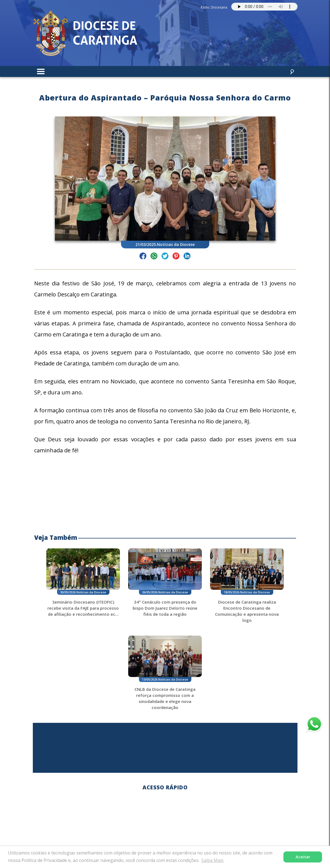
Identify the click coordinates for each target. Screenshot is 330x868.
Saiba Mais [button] (212, 860)
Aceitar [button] (303, 857)
